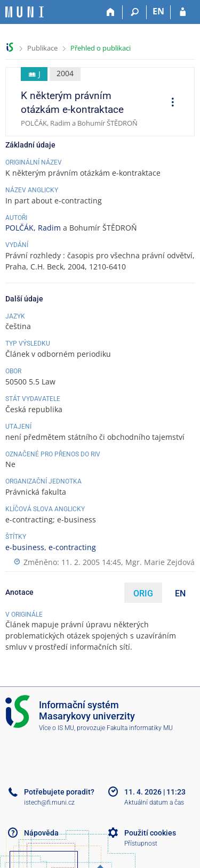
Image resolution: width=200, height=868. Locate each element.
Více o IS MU (57, 728)
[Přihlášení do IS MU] (183, 12)
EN (180, 593)
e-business (25, 547)
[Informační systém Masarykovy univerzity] (25, 12)
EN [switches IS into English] (158, 11)
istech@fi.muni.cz (49, 803)
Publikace (42, 48)
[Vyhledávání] (135, 12)
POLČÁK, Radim (33, 228)
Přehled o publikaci (101, 48)
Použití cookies (150, 833)
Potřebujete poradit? (59, 792)
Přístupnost (141, 844)
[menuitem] (169, 103)
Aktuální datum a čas (154, 803)
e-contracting (72, 547)
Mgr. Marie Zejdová (160, 562)
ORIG (143, 593)
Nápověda (41, 833)
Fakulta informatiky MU (140, 728)
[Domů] (111, 12)
